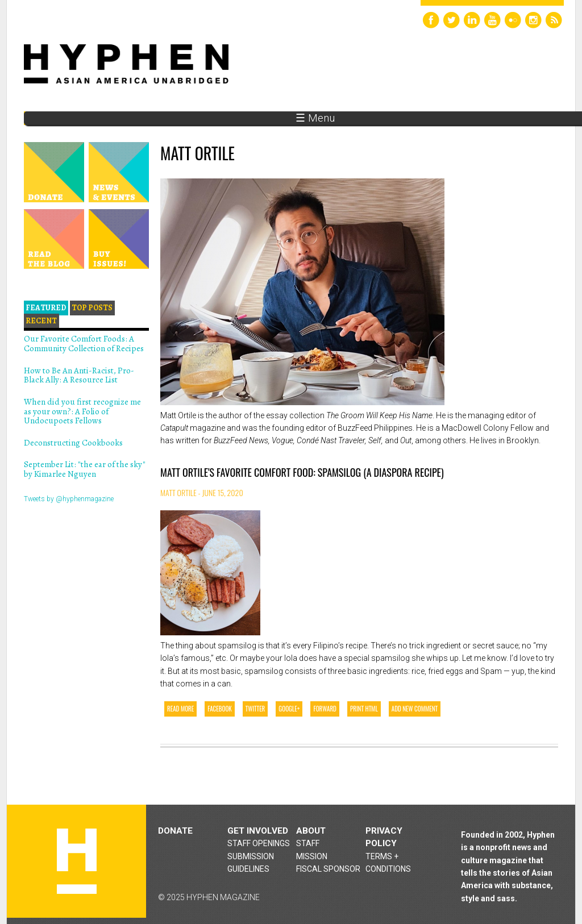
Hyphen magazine (77, 861)
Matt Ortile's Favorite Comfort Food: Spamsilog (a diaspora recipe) (302, 472)
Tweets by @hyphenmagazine (69, 499)
